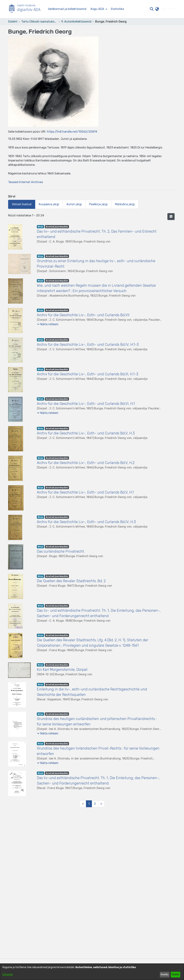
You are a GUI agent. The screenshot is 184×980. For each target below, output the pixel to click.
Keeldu (165, 975)
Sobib (175, 975)
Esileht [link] (13, 22)
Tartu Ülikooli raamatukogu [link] (39, 22)
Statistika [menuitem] (117, 9)
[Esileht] (26, 9)
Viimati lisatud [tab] (22, 204)
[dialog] (92, 972)
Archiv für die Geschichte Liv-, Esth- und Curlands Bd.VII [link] (83, 315)
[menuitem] (99, 9)
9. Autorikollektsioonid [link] (76, 22)
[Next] (101, 804)
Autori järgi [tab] (74, 204)
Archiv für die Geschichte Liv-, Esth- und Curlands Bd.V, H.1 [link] (85, 492)
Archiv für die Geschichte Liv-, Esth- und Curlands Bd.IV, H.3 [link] (86, 522)
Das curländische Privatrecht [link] (60, 551)
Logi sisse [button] (167, 9)
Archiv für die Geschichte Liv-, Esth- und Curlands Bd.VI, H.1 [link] (86, 404)
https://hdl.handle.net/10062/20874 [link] (72, 132)
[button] (152, 9)
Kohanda (8, 975)
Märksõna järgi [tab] (125, 204)
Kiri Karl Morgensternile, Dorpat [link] (62, 670)
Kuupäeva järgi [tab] (49, 204)
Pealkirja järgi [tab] (98, 204)
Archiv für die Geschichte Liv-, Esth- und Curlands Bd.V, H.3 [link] (86, 433)
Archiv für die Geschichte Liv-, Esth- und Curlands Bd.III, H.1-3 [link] (88, 374)
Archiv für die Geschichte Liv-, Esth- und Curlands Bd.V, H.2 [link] (86, 463)
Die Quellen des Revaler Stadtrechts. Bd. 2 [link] (71, 581)
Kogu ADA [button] (97, 9)
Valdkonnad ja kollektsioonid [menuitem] (67, 9)
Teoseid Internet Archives (26, 182)
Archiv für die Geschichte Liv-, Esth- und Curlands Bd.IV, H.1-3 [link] (88, 345)
